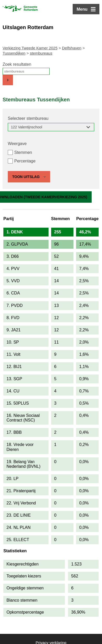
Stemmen (23, 152)
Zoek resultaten (17, 64)
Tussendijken (14, 53)
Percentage (25, 161)
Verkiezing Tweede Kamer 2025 (30, 48)
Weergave (17, 144)
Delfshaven (72, 48)
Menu (82, 9)
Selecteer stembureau (28, 118)
